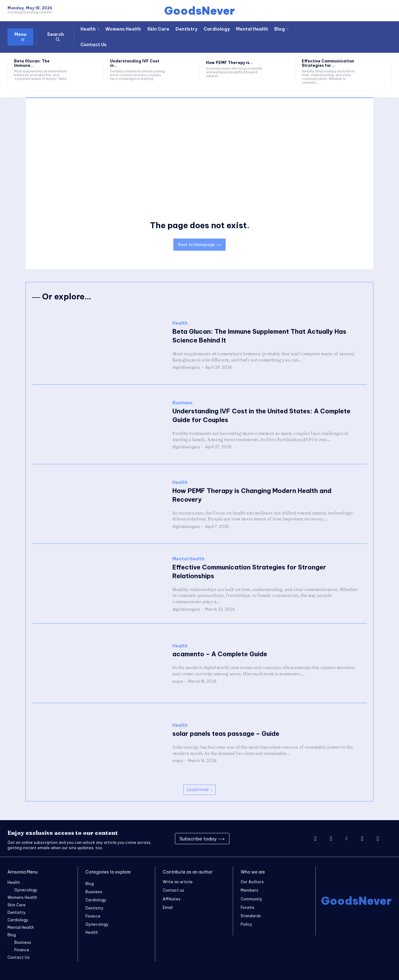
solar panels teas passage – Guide (226, 734)
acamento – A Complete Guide (220, 654)
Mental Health (188, 559)
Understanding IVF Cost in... (135, 63)
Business (183, 403)
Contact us (173, 890)
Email (168, 907)
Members (250, 890)
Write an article (178, 882)
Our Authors (252, 882)
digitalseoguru (186, 368)
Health (180, 324)
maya (178, 681)
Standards (251, 916)
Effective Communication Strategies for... (328, 63)
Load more (199, 790)
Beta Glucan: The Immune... (32, 63)
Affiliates (172, 899)
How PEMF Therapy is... (230, 63)
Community (251, 899)
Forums (248, 907)
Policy (246, 924)
